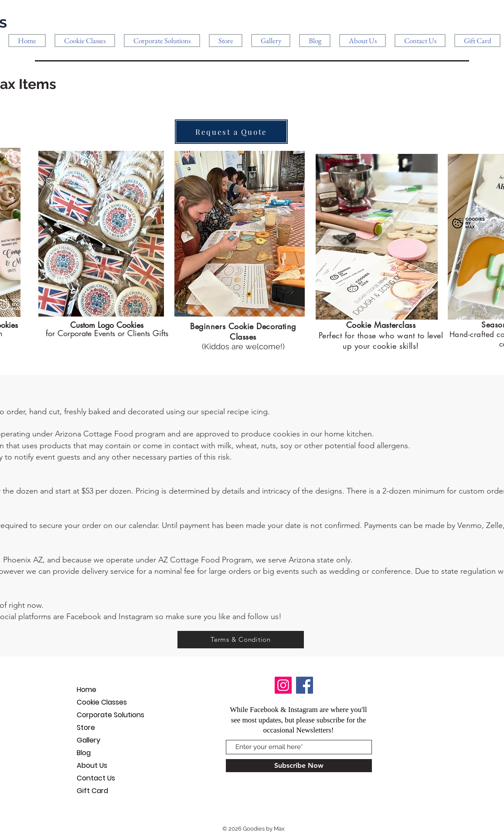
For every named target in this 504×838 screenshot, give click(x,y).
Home (87, 690)
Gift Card (92, 791)
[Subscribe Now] (299, 766)
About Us (92, 765)
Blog (84, 753)
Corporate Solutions (111, 715)
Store (86, 727)
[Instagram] (283, 685)
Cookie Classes (102, 702)
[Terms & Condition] (241, 640)
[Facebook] (305, 685)
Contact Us (96, 778)
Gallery (89, 740)
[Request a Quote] (231, 132)
